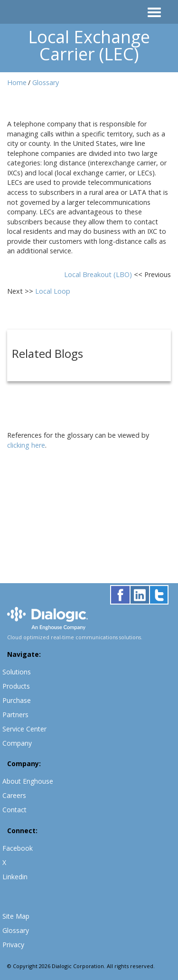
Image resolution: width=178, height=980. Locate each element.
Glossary (46, 82)
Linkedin (15, 877)
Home (17, 82)
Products (16, 686)
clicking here (26, 445)
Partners (15, 715)
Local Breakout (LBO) (99, 274)
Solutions (17, 672)
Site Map (16, 916)
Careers (14, 795)
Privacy (13, 945)
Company (17, 743)
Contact (14, 810)
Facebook (18, 848)
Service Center (24, 729)
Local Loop (53, 291)
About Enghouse (28, 781)
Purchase (17, 700)
